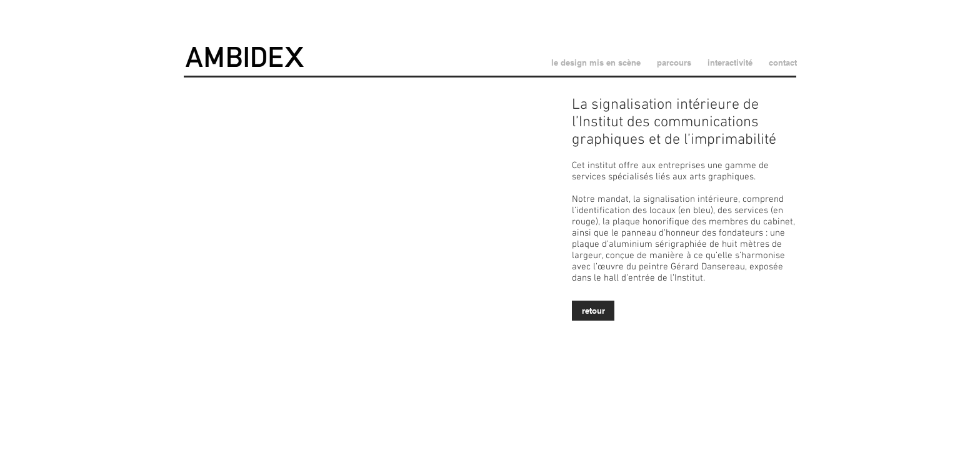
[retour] (593, 311)
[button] (367, 220)
